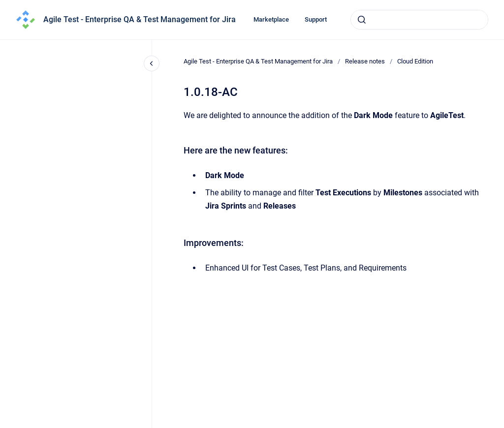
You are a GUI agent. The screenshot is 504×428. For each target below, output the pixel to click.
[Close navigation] (152, 63)
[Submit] (362, 20)
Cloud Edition (415, 61)
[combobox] (419, 20)
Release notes (365, 61)
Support (316, 19)
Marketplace (271, 19)
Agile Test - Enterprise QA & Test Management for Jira (140, 19)
